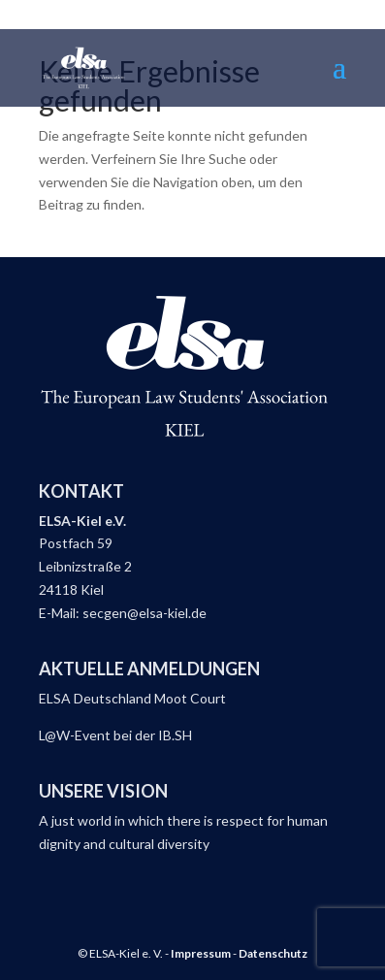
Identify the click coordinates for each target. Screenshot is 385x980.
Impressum (201, 953)
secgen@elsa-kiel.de (144, 613)
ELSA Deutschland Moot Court (132, 698)
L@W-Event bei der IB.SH (115, 735)
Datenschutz (273, 953)
